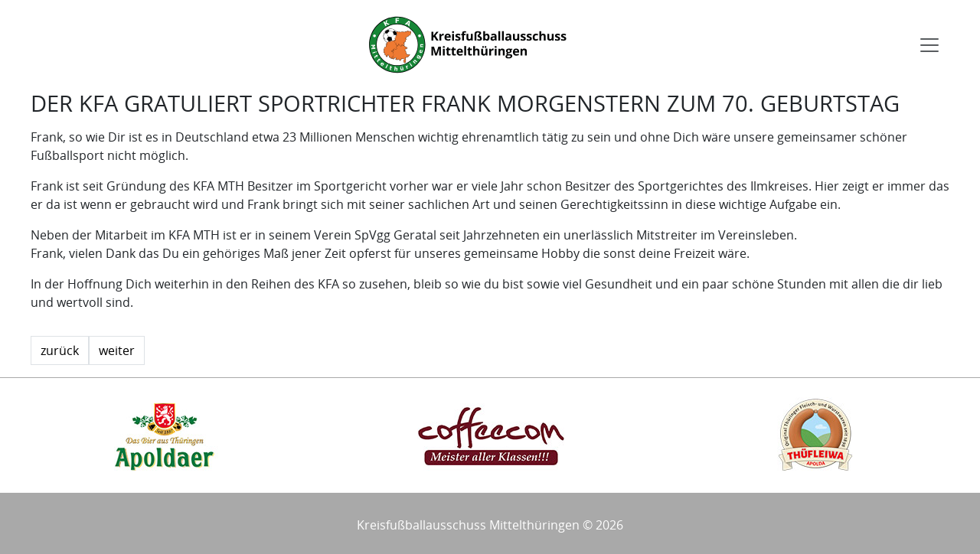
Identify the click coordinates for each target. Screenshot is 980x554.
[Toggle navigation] (929, 45)
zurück (60, 350)
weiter (117, 350)
